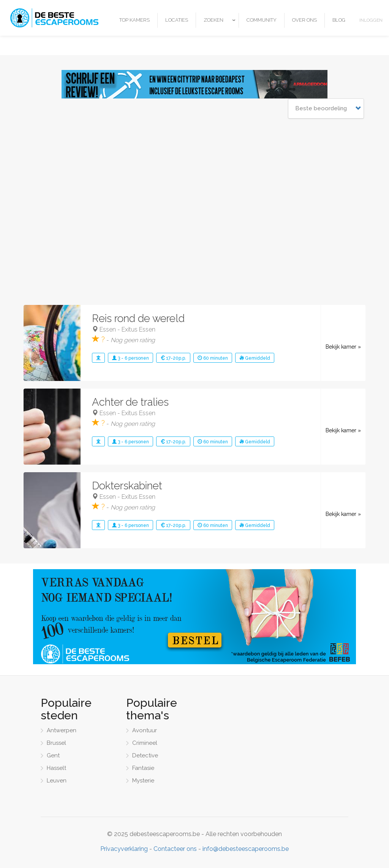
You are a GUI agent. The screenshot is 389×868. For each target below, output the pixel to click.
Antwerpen (62, 730)
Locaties (177, 20)
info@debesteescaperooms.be (246, 849)
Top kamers (134, 20)
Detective (145, 755)
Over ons (304, 20)
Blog (339, 20)
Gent (53, 755)
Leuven (57, 781)
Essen (108, 329)
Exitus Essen (138, 329)
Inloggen (371, 20)
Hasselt (56, 768)
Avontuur (145, 730)
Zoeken (213, 20)
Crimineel (145, 743)
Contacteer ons (175, 849)
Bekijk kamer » (343, 347)
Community (262, 20)
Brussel (56, 743)
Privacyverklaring (124, 849)
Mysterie (143, 781)
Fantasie (143, 768)
